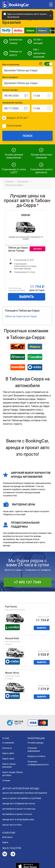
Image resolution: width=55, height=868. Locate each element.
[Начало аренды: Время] (42, 96)
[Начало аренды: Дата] (16, 96)
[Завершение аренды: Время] (42, 108)
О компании (8, 743)
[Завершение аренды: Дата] (16, 108)
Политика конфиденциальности (38, 763)
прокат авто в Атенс (12, 825)
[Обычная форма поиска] (47, 64)
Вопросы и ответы (36, 756)
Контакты (7, 748)
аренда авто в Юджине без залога (19, 803)
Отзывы (6, 780)
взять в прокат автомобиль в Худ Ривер (22, 798)
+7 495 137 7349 (27, 582)
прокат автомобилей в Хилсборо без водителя (25, 793)
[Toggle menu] (51, 5)
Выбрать (27, 297)
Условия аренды (36, 743)
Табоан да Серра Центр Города (18, 249)
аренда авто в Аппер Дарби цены (18, 819)
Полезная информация (34, 749)
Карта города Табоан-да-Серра (13, 774)
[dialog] (49, 862)
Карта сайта (8, 753)
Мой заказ (7, 837)
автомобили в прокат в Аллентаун (19, 809)
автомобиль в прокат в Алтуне (17, 814)
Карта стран (8, 759)
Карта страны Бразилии (9, 765)
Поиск (28, 136)
